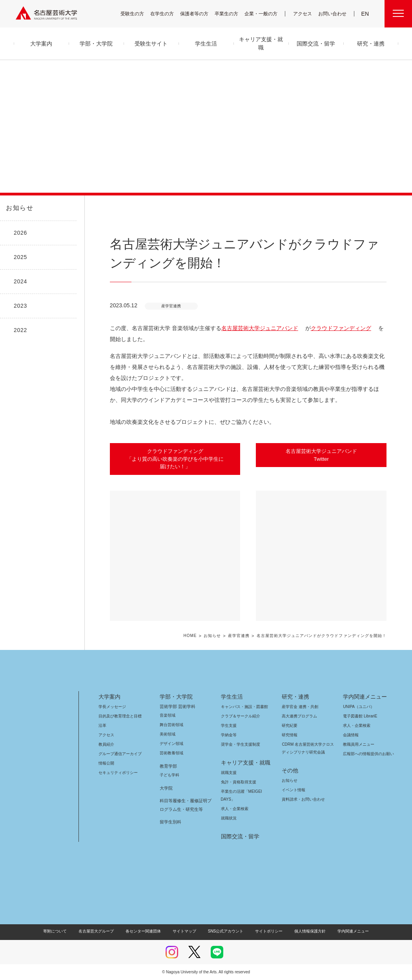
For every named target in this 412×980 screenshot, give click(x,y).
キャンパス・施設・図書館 (241, 707)
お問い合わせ (333, 14)
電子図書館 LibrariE (360, 716)
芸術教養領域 (171, 753)
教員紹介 (106, 744)
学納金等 (229, 735)
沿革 (102, 725)
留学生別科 (170, 822)
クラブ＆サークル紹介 (239, 716)
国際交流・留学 (239, 836)
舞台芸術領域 (171, 725)
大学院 (166, 788)
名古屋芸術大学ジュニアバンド (252, 328)
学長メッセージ (112, 707)
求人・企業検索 (234, 809)
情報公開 (106, 763)
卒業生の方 (232, 14)
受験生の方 (137, 14)
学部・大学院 (175, 697)
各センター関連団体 (147, 931)
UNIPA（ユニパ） (356, 707)
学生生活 (232, 697)
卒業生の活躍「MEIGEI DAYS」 (246, 791)
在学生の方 (167, 14)
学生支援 (229, 725)
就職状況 (229, 818)
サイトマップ (186, 931)
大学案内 (109, 697)
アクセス (304, 14)
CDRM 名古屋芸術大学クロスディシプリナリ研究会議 (308, 748)
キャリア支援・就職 (243, 763)
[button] (175, 556)
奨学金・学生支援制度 (240, 744)
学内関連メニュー (364, 697)
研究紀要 (290, 725)
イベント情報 (293, 790)
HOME (202, 636)
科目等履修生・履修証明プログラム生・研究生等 (184, 805)
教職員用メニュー (358, 744)
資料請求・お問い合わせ (302, 799)
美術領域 (168, 734)
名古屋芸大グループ (101, 931)
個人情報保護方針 (305, 931)
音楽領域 (168, 715)
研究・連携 (294, 697)
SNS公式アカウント (225, 931)
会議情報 (351, 735)
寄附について (61, 931)
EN (366, 14)
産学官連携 (250, 636)
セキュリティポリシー (116, 773)
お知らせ (19, 208)
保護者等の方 (199, 14)
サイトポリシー (265, 931)
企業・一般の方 (265, 14)
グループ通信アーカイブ (118, 754)
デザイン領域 (171, 744)
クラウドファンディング (327, 328)
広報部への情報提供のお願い (368, 754)
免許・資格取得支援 (238, 782)
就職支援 (229, 773)
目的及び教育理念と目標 (120, 716)
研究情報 (290, 735)
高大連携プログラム (298, 716)
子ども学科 (169, 775)
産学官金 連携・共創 (299, 707)
